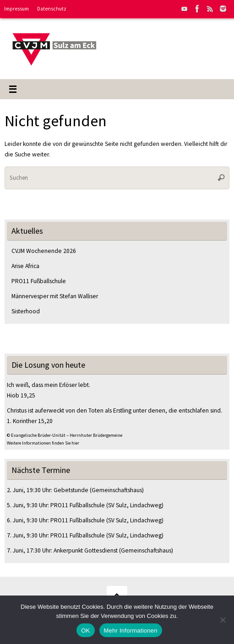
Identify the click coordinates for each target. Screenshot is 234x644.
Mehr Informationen (131, 631)
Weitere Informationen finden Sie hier (43, 443)
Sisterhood (26, 311)
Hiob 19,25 (21, 395)
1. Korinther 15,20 (30, 421)
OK (85, 631)
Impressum (16, 9)
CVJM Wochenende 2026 (44, 251)
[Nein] (223, 620)
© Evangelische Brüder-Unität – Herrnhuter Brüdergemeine (65, 435)
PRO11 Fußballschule (39, 281)
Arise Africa (25, 266)
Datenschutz (52, 9)
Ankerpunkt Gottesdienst (86, 550)
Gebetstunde (71, 490)
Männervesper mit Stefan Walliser (55, 296)
